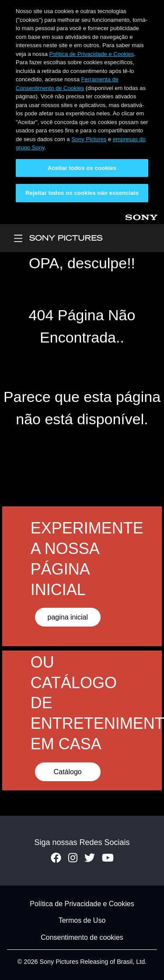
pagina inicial (68, 617)
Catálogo (68, 772)
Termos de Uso (82, 921)
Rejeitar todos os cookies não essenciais (82, 193)
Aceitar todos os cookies (82, 168)
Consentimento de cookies (82, 937)
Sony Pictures (89, 139)
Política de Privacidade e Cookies (92, 54)
